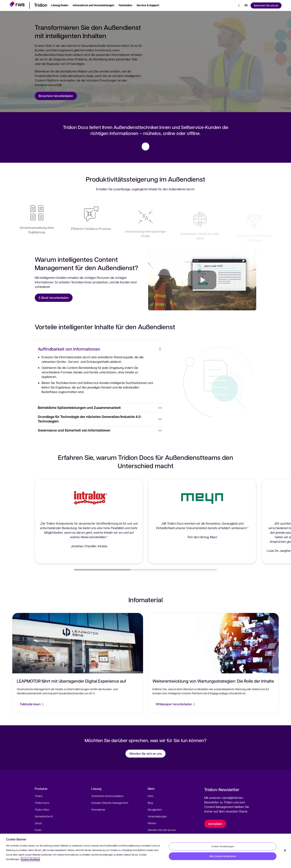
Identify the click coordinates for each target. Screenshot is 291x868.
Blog (150, 803)
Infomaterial (98, 809)
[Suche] (239, 5)
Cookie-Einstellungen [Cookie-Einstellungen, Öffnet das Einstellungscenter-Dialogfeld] (223, 846)
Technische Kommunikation (107, 796)
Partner (152, 823)
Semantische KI (44, 816)
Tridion (39, 796)
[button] (17, 5)
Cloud (38, 823)
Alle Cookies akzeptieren (223, 856)
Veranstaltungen (157, 816)
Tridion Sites (42, 809)
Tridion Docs (42, 803)
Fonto (38, 830)
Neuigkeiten (155, 809)
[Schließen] (285, 850)
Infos (151, 796)
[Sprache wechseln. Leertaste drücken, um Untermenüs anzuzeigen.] (246, 5)
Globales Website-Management (110, 803)
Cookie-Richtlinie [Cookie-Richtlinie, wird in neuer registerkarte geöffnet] (30, 859)
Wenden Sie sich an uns (162, 830)
